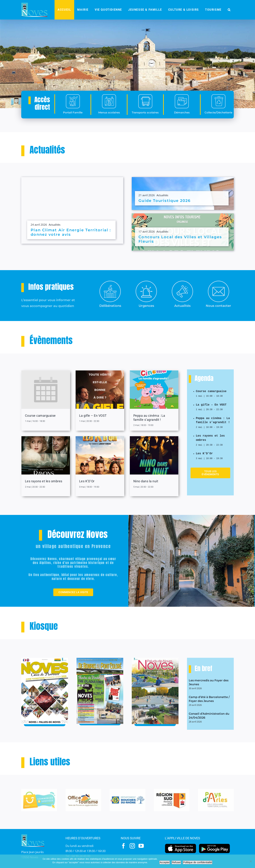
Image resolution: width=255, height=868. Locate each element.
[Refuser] (251, 861)
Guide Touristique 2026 (165, 201)
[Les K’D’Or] (100, 455)
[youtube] (141, 846)
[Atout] (39, 790)
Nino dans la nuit (146, 481)
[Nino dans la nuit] (154, 455)
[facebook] (123, 846)
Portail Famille (73, 120)
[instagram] (132, 846)
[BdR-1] (127, 790)
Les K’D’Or (87, 481)
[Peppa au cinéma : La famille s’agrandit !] (154, 390)
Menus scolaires (109, 120)
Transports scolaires (145, 120)
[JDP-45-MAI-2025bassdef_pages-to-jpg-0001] (100, 659)
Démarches (182, 120)
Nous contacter (218, 306)
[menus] (109, 104)
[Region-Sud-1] (172, 790)
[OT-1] (83, 790)
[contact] (219, 282)
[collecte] (218, 104)
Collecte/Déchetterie (218, 120)
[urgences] (146, 282)
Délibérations (110, 306)
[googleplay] (215, 845)
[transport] (145, 104)
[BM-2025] (155, 659)
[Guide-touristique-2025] (45, 659)
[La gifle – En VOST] (100, 390)
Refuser (176, 862)
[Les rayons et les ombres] (46, 455)
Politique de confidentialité (198, 862)
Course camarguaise (40, 416)
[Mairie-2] (110, 282)
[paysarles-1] (216, 790)
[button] (229, 10)
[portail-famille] (73, 104)
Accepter (165, 862)
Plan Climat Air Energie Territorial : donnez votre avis (71, 232)
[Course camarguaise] (46, 390)
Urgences (146, 306)
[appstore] (181, 845)
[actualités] (182, 282)
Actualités (55, 225)
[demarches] (182, 104)
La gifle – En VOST (93, 416)
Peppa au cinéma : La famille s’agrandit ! (213, 419)
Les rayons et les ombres (44, 481)
